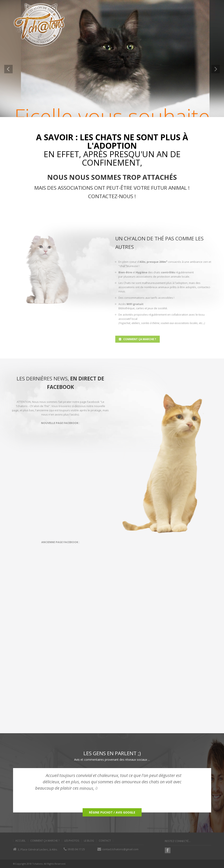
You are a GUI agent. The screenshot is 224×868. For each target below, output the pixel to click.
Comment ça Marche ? (45, 841)
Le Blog (89, 841)
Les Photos (72, 841)
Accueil (20, 841)
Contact (105, 841)
